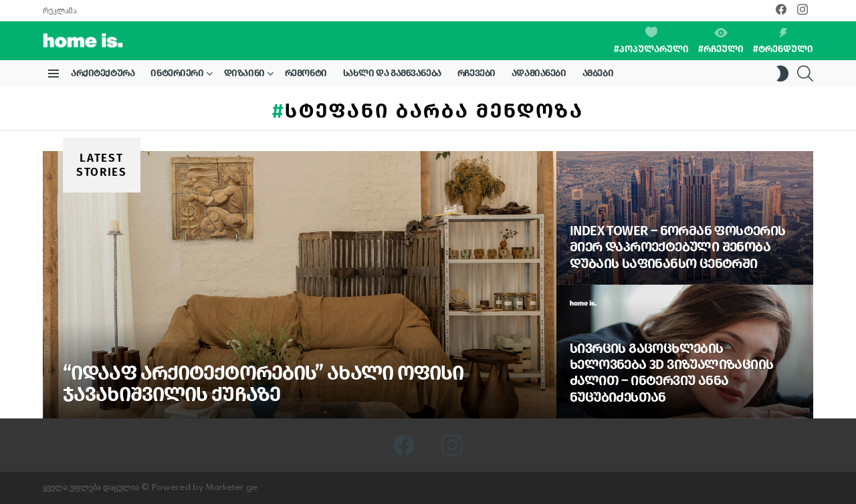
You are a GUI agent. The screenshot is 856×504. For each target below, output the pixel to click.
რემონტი (306, 73)
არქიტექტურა (103, 73)
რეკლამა (60, 11)
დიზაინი (244, 76)
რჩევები (476, 73)
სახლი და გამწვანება (392, 73)
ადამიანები (539, 73)
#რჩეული (721, 41)
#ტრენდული (783, 41)
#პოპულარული (651, 41)
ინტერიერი (177, 76)
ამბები (598, 73)
